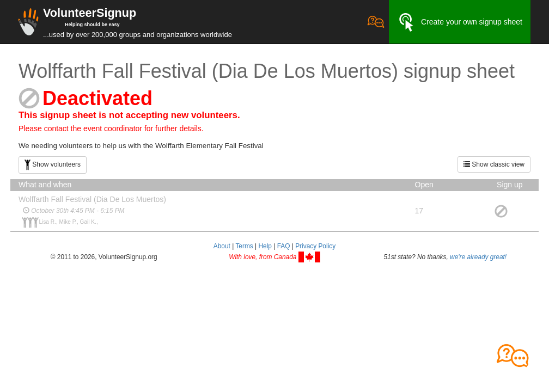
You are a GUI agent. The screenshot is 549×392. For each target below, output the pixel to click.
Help (265, 246)
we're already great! (478, 257)
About (222, 246)
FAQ (284, 246)
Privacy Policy (315, 246)
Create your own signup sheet (460, 22)
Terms (244, 246)
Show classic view (494, 164)
